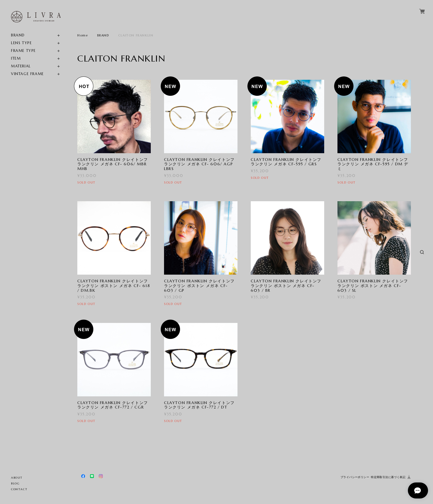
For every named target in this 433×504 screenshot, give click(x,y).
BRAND (18, 35)
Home (83, 35)
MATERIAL (21, 66)
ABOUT (17, 478)
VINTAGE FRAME (27, 74)
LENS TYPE (21, 43)
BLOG (15, 483)
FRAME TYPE (23, 51)
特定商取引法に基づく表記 (388, 477)
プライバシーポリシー (355, 477)
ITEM (16, 58)
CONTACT (19, 489)
